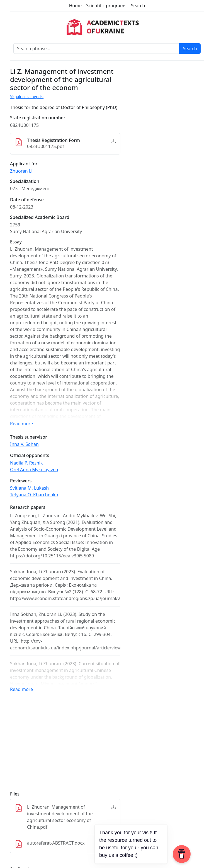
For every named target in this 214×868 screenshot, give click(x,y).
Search (138, 6)
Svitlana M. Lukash (29, 488)
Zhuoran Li (21, 171)
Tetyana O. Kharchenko (34, 495)
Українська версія (27, 97)
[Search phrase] (96, 49)
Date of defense (27, 200)
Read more (21, 424)
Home (76, 6)
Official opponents (30, 455)
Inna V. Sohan (24, 444)
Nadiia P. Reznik (26, 463)
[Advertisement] (65, 745)
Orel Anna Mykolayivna (34, 470)
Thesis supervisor (29, 437)
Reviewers (21, 481)
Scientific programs (106, 6)
